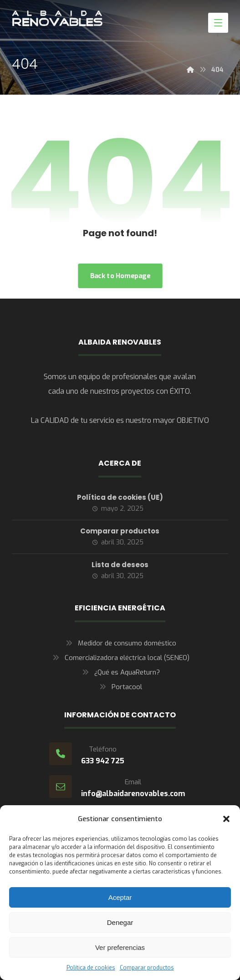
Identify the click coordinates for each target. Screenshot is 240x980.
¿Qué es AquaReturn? (120, 672)
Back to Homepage (120, 276)
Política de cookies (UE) (120, 497)
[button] (226, 819)
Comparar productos (147, 968)
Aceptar (120, 897)
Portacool (120, 687)
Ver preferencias (120, 947)
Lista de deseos (120, 565)
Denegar (120, 922)
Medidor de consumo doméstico (120, 643)
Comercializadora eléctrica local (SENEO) (120, 658)
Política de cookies (91, 968)
